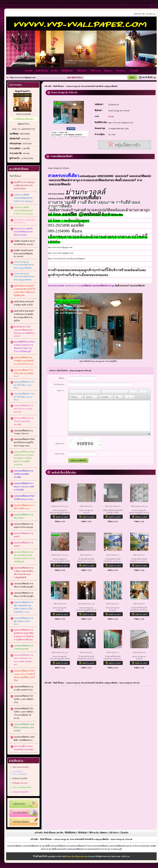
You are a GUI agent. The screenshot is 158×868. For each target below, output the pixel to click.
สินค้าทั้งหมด (42, 71)
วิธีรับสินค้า (82, 71)
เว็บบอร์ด (134, 71)
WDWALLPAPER (23, 114)
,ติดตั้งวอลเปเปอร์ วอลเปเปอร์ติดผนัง (106, 286)
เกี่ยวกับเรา (121, 71)
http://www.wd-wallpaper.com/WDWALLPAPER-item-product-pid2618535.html (70, 134)
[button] (72, 392)
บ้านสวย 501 (114, 105)
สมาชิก (54, 71)
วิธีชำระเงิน (96, 71)
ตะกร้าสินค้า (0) (147, 77)
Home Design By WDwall (119, 111)
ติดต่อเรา (109, 71)
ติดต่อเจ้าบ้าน (24, 124)
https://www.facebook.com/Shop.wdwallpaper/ (67, 258)
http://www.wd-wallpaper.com (23, 77)
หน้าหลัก (29, 71)
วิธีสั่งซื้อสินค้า (67, 71)
